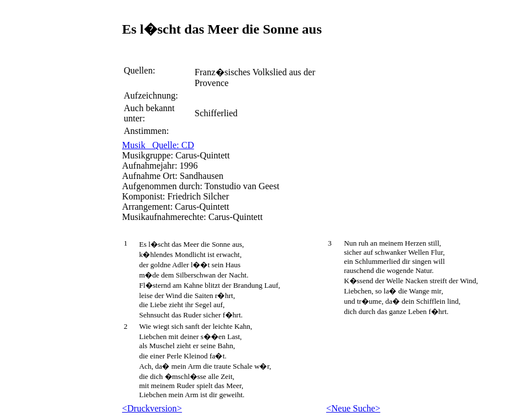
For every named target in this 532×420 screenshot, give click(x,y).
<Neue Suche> (353, 408)
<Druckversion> (152, 408)
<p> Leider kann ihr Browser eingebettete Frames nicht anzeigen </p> (63, 149)
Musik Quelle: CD (158, 145)
